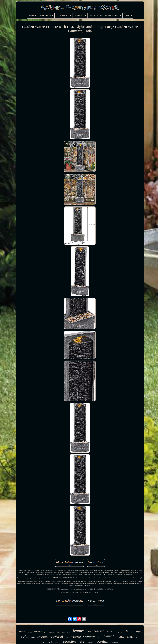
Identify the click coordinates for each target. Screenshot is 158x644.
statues (100, 638)
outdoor (89, 636)
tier (67, 637)
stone (130, 637)
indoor (58, 642)
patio (50, 642)
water (109, 636)
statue (22, 631)
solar (25, 636)
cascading (70, 642)
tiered (90, 642)
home (30, 632)
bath (58, 632)
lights (120, 636)
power (117, 632)
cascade (99, 631)
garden (128, 631)
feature (79, 631)
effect (137, 638)
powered (57, 636)
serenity (38, 632)
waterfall (76, 637)
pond (69, 632)
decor (109, 632)
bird (45, 632)
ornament (43, 637)
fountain (102, 641)
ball (63, 632)
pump (82, 642)
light (89, 632)
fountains (115, 643)
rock (44, 642)
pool (33, 637)
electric (51, 632)
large (138, 632)
